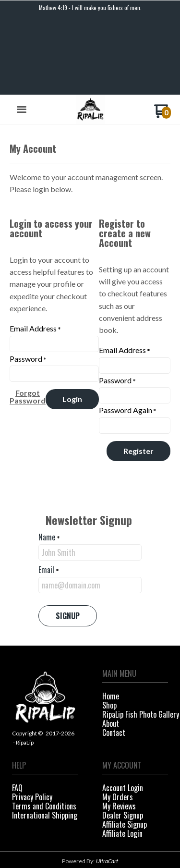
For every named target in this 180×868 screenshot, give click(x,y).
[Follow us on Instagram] (99, 838)
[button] (22, 35)
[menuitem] (135, 622)
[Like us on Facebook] (81, 838)
